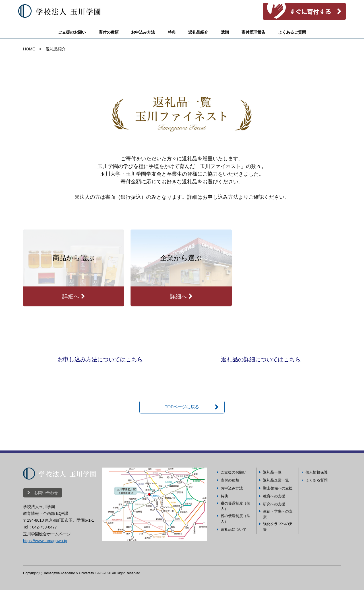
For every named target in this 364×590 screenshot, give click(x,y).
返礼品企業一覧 (276, 480)
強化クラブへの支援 (278, 527)
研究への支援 (274, 504)
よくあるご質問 (292, 32)
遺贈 (225, 32)
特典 (172, 32)
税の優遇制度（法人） (235, 519)
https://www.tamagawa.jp (45, 541)
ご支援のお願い (72, 32)
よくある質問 (317, 480)
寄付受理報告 (253, 32)
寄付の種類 (109, 32)
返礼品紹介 (198, 32)
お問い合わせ (43, 493)
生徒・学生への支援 (278, 514)
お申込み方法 (143, 32)
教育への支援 (274, 496)
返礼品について (234, 529)
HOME (29, 49)
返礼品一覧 (272, 472)
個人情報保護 (317, 472)
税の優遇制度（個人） (235, 506)
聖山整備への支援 (278, 488)
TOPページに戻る (182, 407)
